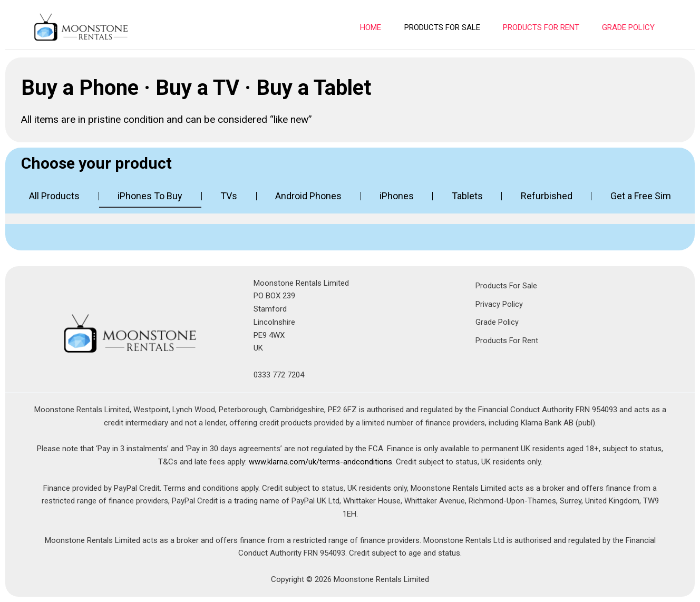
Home (377, 27)
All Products (54, 196)
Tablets (467, 196)
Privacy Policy (499, 304)
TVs (229, 196)
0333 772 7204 (279, 375)
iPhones (397, 196)
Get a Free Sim (641, 196)
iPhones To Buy (150, 196)
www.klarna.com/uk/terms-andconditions (320, 462)
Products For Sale (507, 286)
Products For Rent (507, 341)
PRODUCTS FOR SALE (446, 27)
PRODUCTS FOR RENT (544, 27)
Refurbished (547, 196)
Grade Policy (629, 27)
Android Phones (308, 196)
